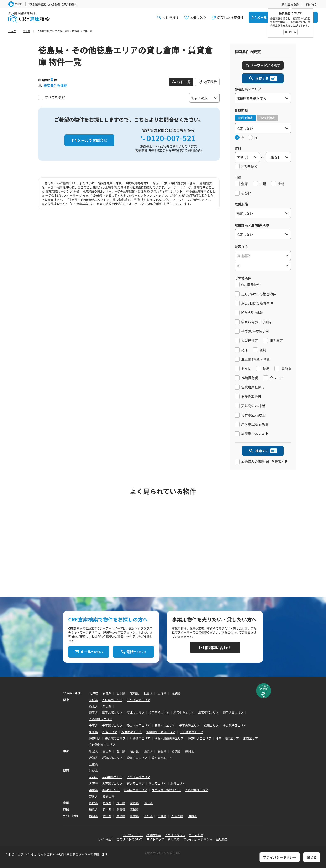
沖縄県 (192, 816)
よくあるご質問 (264, 688)
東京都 (93, 732)
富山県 (107, 751)
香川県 (107, 809)
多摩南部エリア (132, 732)
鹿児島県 (177, 816)
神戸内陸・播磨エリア (166, 790)
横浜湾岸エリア (115, 738)
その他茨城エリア (138, 700)
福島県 (176, 693)
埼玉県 (93, 713)
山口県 (148, 803)
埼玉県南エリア (233, 713)
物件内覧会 (154, 835)
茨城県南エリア (112, 700)
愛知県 (93, 758)
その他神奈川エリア (102, 745)
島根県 (107, 803)
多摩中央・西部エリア (161, 732)
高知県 (135, 809)
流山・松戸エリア (138, 725)
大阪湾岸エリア (112, 783)
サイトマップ (155, 839)
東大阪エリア (136, 783)
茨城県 (93, 700)
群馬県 (107, 706)
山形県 (162, 693)
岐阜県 (176, 751)
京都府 (93, 777)
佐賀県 (107, 816)
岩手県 (121, 693)
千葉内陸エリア (189, 725)
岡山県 (121, 803)
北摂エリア (178, 783)
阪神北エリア (111, 790)
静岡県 (189, 751)
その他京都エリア (138, 777)
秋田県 (148, 693)
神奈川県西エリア (227, 738)
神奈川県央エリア (200, 738)
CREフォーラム (133, 835)
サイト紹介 (106, 839)
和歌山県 (109, 796)
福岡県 (93, 816)
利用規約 (174, 839)
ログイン (312, 4)
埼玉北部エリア (112, 713)
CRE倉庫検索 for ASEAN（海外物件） (53, 4)
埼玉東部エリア (208, 713)
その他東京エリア (191, 732)
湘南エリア (251, 738)
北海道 (93, 693)
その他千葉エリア (235, 725)
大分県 (148, 816)
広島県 (135, 803)
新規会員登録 (290, 4)
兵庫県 (93, 790)
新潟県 (93, 751)
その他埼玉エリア (101, 719)
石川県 (121, 751)
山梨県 (148, 751)
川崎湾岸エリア (140, 738)
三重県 (93, 764)
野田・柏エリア (165, 725)
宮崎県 (162, 816)
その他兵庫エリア (197, 790)
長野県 (162, 751)
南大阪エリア (157, 783)
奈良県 (93, 796)
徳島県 (93, 809)
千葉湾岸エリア (112, 725)
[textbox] (263, 256)
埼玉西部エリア (159, 713)
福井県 (135, 751)
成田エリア (211, 725)
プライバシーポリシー (198, 839)
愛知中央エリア (137, 758)
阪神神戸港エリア (136, 790)
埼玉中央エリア (184, 713)
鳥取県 (93, 803)
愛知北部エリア (112, 758)
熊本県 (135, 816)
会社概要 (222, 839)
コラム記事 (196, 835)
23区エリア (110, 732)
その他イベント (175, 835)
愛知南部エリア (162, 758)
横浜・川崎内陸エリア (169, 738)
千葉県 (93, 725)
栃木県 (93, 706)
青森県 (107, 693)
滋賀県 (93, 771)
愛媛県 (121, 809)
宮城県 (135, 693)
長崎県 (121, 816)
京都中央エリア (112, 777)
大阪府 (93, 783)
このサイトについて (130, 839)
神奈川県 (95, 738)
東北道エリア (136, 713)
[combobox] (263, 255)
